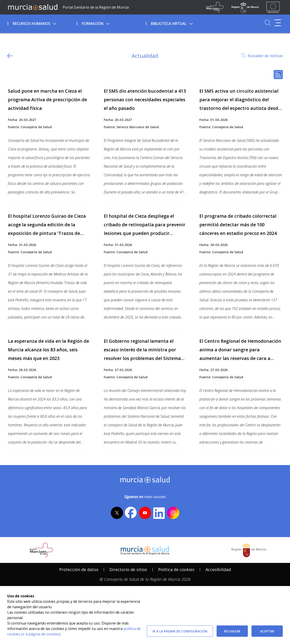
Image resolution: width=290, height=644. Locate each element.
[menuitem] (42, 23)
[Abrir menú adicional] (278, 23)
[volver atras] (10, 56)
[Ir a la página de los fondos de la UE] (273, 7)
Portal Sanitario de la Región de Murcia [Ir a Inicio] (96, 7)
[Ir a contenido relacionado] (49, 108)
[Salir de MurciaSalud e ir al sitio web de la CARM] (249, 550)
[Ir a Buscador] (268, 23)
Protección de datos (79, 569)
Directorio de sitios (128, 569)
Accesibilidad (218, 569)
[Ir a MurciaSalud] (33, 7)
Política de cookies (176, 569)
